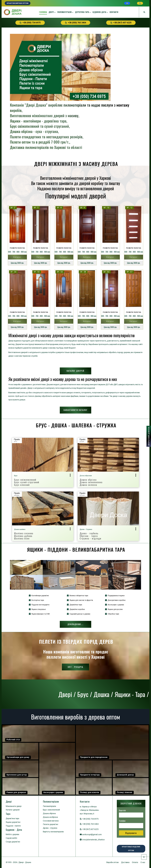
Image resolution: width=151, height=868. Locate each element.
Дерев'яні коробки (76, 609)
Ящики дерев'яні (13, 822)
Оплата (135, 862)
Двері (51, 12)
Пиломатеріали (64, 12)
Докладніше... (75, 624)
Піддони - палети (13, 826)
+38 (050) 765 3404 (75, 23)
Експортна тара (36, 600)
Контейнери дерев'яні (39, 596)
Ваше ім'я (123, 810)
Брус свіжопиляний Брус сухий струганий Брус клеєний (27, 482)
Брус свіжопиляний (51, 810)
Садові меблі (11, 838)
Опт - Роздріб (75, 667)
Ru (140, 3)
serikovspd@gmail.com (92, 834)
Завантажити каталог (75, 410)
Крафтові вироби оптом (18, 3)
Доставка (125, 862)
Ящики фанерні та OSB (39, 614)
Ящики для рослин (114, 609)
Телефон (123, 821)
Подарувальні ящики (115, 596)
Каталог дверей (75, 371)
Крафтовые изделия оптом (131, 849)
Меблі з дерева (12, 834)
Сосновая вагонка (51, 821)
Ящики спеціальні (37, 609)
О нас (143, 862)
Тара (8, 814)
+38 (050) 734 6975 (30, 23)
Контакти (114, 12)
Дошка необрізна (50, 817)
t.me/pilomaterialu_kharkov (93, 840)
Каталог (17, 257)
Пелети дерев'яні (50, 824)
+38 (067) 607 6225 (121, 23)
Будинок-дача (99, 12)
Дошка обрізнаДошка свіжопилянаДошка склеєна (91, 482)
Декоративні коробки (115, 600)
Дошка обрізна (49, 813)
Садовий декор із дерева (79, 614)
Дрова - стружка (50, 828)
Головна (43, 12)
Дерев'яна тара (82, 12)
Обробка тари (112, 614)
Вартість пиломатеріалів (53, 832)
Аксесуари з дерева (115, 605)
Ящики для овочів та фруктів (80, 600)
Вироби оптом (113, 862)
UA (127, 3)
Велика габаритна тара (77, 596)
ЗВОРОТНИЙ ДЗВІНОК (149, 436)
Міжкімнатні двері (14, 806)
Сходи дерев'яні (13, 842)
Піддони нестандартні (39, 605)
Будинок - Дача (14, 830)
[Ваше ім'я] (131, 815)
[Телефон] (131, 826)
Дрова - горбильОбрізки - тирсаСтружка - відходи (90, 536)
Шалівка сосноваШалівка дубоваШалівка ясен (24, 536)
